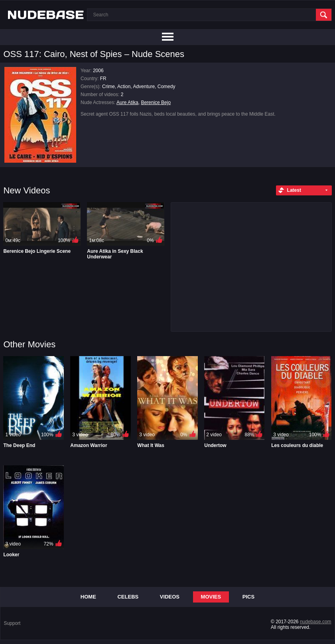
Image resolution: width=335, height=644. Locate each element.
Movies (211, 597)
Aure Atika (127, 102)
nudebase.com (316, 622)
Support (12, 623)
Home (88, 597)
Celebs (128, 597)
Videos (170, 597)
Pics (248, 597)
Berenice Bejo (156, 102)
